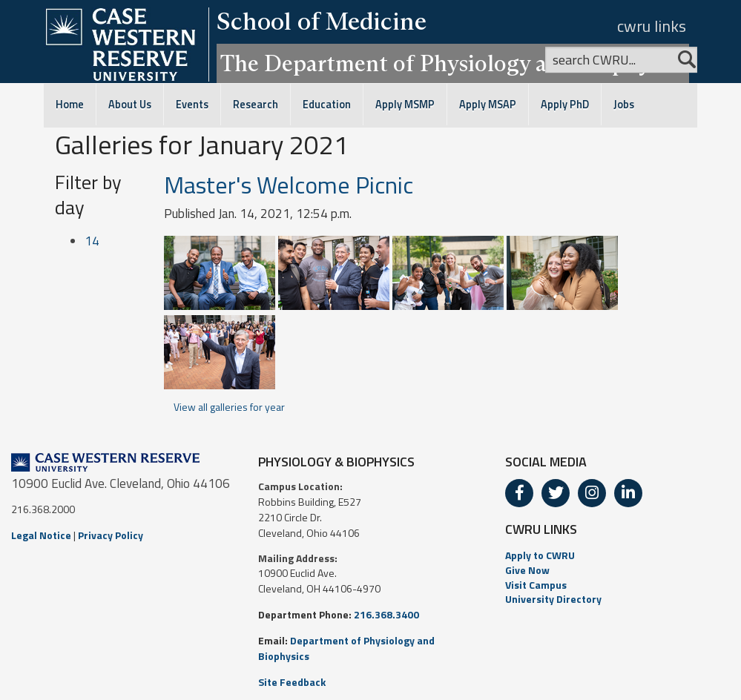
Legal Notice (41, 535)
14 (92, 241)
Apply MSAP (488, 105)
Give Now (527, 570)
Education (327, 105)
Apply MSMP (405, 105)
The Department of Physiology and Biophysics (453, 63)
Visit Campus (536, 585)
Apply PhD (565, 105)
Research (256, 105)
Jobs (624, 105)
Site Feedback (292, 682)
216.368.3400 (386, 614)
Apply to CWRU (540, 555)
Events (192, 105)
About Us (130, 105)
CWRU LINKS (541, 529)
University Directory (553, 599)
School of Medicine (322, 21)
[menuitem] (617, 555)
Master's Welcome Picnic (289, 185)
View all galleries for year (229, 407)
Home (70, 105)
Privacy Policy (111, 535)
